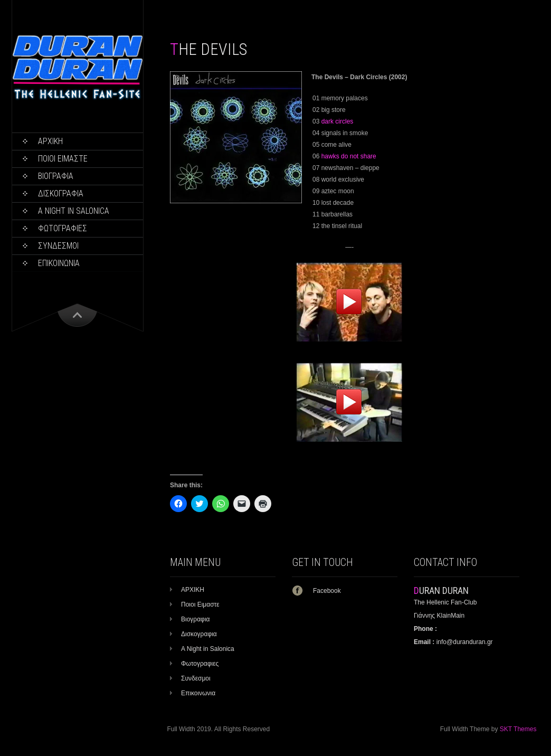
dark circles (338, 121)
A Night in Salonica (74, 211)
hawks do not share (349, 156)
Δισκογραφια (61, 193)
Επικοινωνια (59, 263)
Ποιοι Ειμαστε (63, 159)
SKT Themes (518, 729)
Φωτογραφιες (63, 228)
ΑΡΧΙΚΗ (50, 141)
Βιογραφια (56, 176)
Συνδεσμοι (58, 246)
